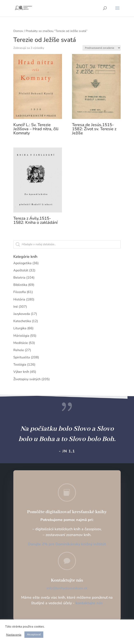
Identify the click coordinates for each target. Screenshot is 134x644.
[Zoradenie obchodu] (102, 48)
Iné (16, 307)
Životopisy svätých (27, 379)
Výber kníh (21, 372)
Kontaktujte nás (67, 580)
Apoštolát (21, 270)
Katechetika (22, 321)
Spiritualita (22, 357)
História (19, 299)
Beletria (19, 278)
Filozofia (20, 292)
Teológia (20, 365)
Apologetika (22, 263)
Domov (18, 31)
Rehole (19, 350)
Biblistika (20, 285)
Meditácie (21, 343)
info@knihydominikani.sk (67, 588)
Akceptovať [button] (34, 635)
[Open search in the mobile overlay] (67, 244)
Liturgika (20, 328)
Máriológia (21, 336)
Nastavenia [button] (14, 635)
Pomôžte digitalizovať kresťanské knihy (67, 512)
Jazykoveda (22, 314)
